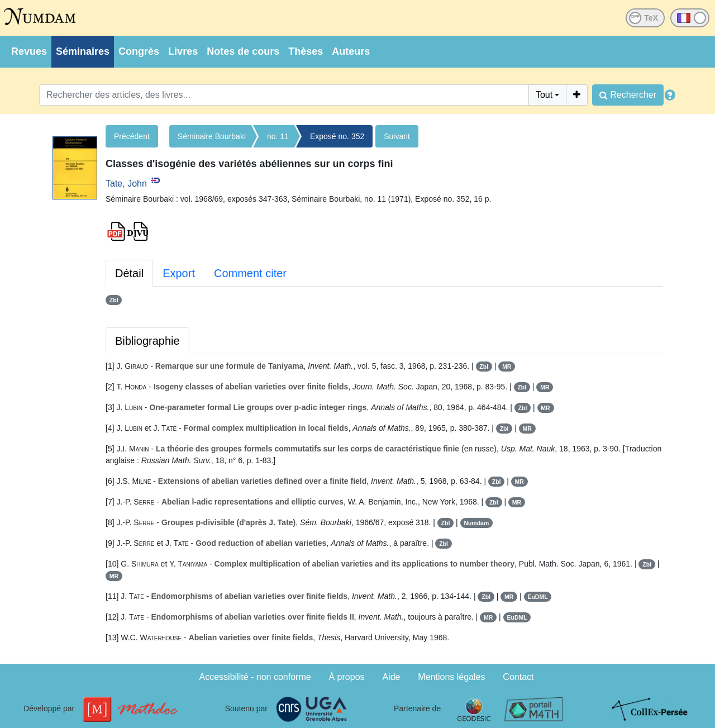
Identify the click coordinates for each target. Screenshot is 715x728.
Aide (391, 677)
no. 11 (278, 136)
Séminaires (83, 51)
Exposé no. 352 (337, 136)
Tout (544, 95)
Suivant (397, 136)
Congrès (139, 51)
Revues (29, 51)
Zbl (114, 300)
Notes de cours (243, 51)
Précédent (132, 136)
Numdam (476, 523)
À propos (347, 677)
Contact (518, 677)
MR (507, 367)
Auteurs (351, 51)
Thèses (306, 51)
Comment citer (250, 273)
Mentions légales (451, 677)
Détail (129, 273)
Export (179, 273)
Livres (183, 51)
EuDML (537, 597)
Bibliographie (147, 341)
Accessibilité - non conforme (255, 677)
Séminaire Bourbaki (212, 136)
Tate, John (126, 184)
